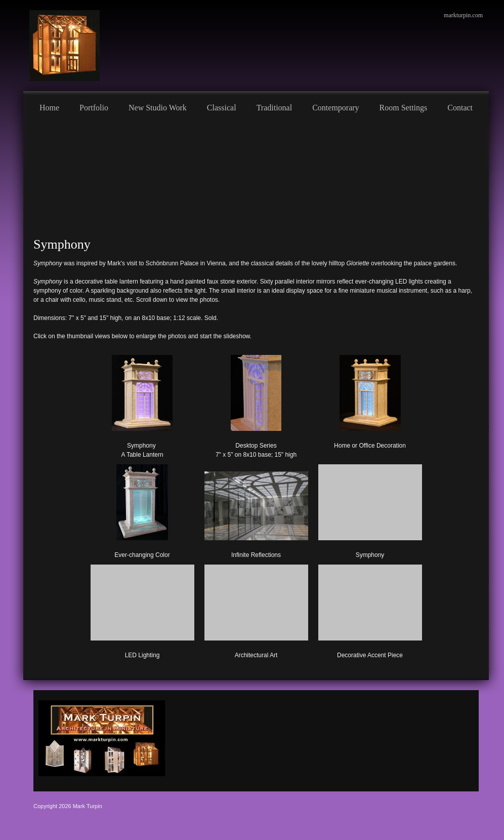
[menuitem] (49, 106)
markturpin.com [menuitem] (463, 15)
